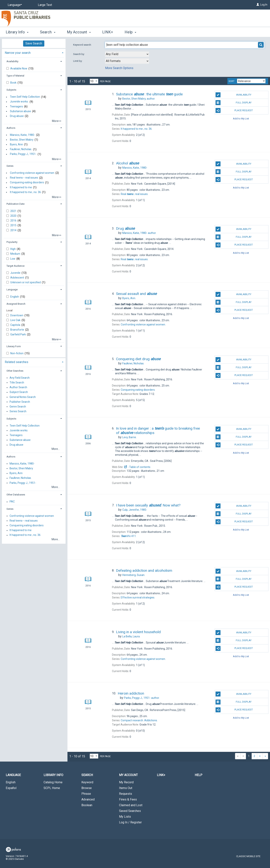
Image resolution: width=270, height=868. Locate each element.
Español (11, 788)
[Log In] (258, 5)
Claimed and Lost (131, 805)
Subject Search (19, 392)
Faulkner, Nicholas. (21, 149)
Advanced (88, 799)
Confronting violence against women (32, 173)
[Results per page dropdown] (94, 81)
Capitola (16, 325)
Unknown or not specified (26, 282)
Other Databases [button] (16, 495)
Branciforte (17, 330)
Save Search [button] (34, 43)
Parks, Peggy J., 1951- (23, 154)
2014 (14, 230)
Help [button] (130, 32)
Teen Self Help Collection (25, 97)
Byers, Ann (16, 144)
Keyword (87, 782)
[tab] (34, 52)
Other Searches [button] (15, 371)
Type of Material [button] (15, 76)
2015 (14, 225)
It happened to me (21, 187)
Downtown (17, 315)
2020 (14, 216)
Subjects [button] (11, 90)
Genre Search (18, 407)
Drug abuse (17, 116)
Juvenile (16, 273)
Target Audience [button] (15, 266)
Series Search (18, 411)
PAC (12, 502)
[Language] (14, 5)
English (15, 297)
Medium (16, 254)
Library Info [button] (17, 32)
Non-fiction (17, 353)
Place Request (234, 110)
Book (14, 83)
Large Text (45, 5)
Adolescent (17, 278)
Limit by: (78, 61)
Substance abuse (20, 111)
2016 (14, 221)
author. (139, 99)
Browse (87, 788)
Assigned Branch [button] (16, 304)
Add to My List (241, 118)
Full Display (234, 103)
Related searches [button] (17, 362)
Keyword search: (83, 45)
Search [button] (48, 32)
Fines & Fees (128, 799)
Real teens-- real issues (24, 178)
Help (199, 775)
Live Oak (16, 320)
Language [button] (12, 289)
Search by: (79, 54)
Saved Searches (130, 811)
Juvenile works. (19, 102)
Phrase (86, 794)
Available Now (19, 68)
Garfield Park (18, 334)
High (13, 249)
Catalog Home (53, 782)
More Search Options (119, 68)
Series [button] (10, 166)
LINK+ (108, 32)
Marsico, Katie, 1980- (22, 135)
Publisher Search (20, 402)
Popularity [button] (12, 242)
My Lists (125, 817)
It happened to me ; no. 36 (25, 192)
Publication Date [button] (15, 204)
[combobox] (127, 54)
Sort (231, 81)
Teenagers (16, 106)
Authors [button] (11, 128)
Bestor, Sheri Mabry (22, 140)
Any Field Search (20, 378)
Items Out (126, 788)
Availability (233, 95)
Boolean (87, 805)
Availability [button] (12, 61)
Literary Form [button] (14, 346)
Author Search (18, 387)
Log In (264, 5)
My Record (126, 782)
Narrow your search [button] (18, 53)
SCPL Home (52, 788)
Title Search (17, 382)
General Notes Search (23, 397)
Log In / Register (130, 822)
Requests (126, 794)
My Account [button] (79, 32)
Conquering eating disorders (27, 183)
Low (13, 259)
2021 (14, 211)
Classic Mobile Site (248, 856)
